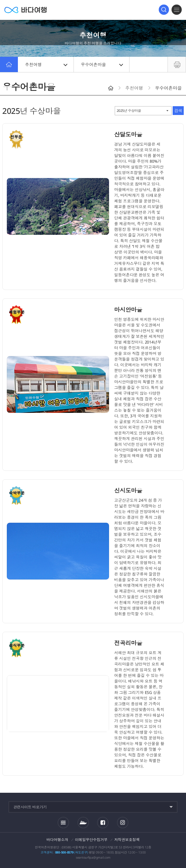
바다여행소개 (58, 840)
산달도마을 (128, 134)
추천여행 (46, 64)
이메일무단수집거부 (91, 840)
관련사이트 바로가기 (30, 807)
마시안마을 (128, 310)
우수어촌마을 (102, 64)
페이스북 (103, 823)
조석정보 (63, 822)
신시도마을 (128, 491)
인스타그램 (123, 822)
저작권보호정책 (127, 840)
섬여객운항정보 (83, 823)
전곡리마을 (128, 643)
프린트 (177, 64)
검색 (164, 10)
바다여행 (26, 10)
